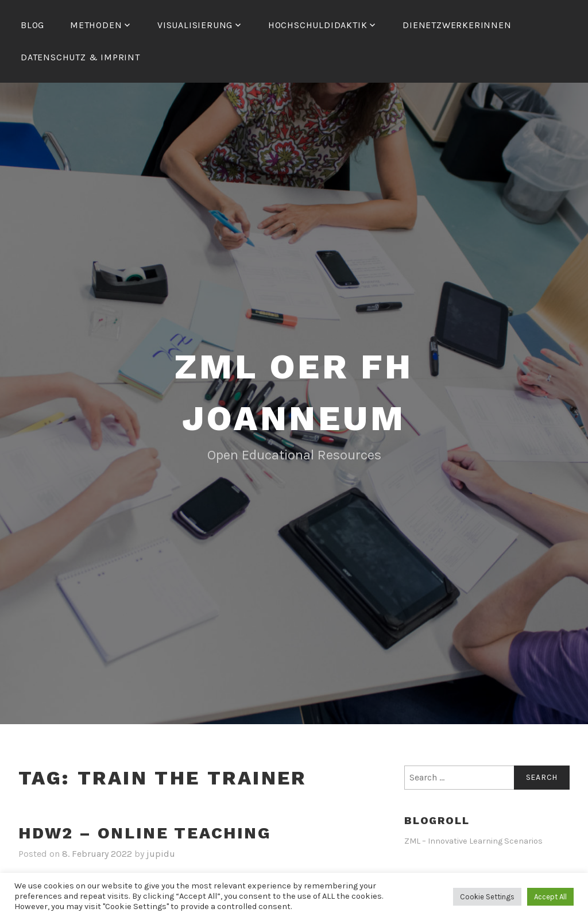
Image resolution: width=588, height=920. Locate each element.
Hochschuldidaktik (318, 25)
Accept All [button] (550, 897)
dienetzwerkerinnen (457, 25)
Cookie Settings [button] (487, 897)
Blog (32, 25)
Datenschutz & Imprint (80, 57)
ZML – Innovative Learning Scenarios (473, 841)
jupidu (161, 854)
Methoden (96, 25)
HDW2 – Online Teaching (145, 833)
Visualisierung (195, 25)
